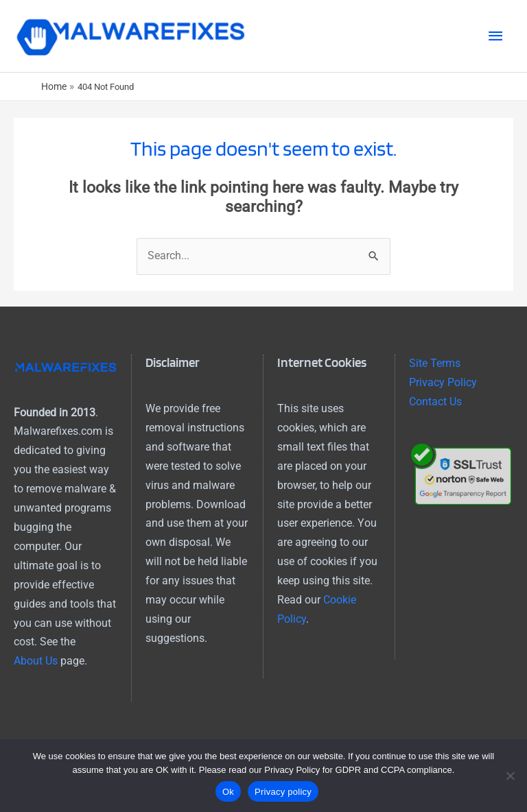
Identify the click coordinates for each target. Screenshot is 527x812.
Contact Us (435, 402)
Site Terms (435, 363)
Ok (228, 792)
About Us (36, 661)
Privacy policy (283, 792)
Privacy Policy (443, 383)
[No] (510, 776)
